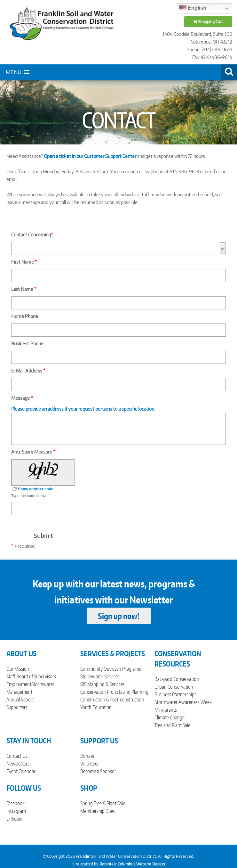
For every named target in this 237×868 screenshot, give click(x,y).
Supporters (17, 707)
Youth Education (96, 707)
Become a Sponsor (98, 771)
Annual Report (20, 700)
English (193, 8)
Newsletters (18, 764)
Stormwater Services (100, 676)
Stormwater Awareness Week (183, 702)
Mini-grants (166, 710)
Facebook (16, 803)
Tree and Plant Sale (172, 725)
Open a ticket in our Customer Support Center (90, 156)
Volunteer (90, 764)
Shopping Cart (208, 22)
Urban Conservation (174, 687)
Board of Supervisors (36, 676)
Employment (19, 684)
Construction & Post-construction (112, 700)
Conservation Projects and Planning (114, 692)
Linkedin (14, 819)
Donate (87, 756)
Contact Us (17, 756)
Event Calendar (21, 771)
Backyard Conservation (177, 679)
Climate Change (170, 717)
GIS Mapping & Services (103, 684)
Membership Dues (98, 811)
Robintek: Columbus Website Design (132, 864)
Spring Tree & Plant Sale (103, 803)
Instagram (16, 811)
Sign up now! (119, 616)
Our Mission (18, 669)
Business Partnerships (175, 694)
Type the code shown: (30, 496)
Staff (11, 676)
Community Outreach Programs (111, 669)
